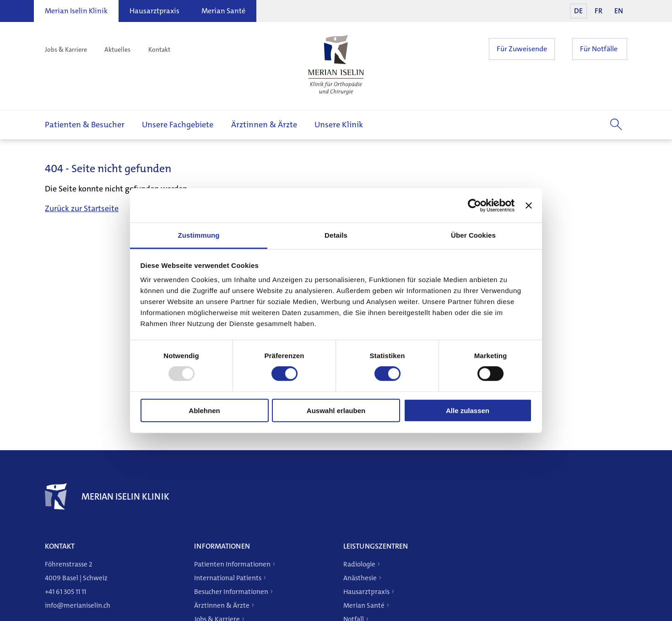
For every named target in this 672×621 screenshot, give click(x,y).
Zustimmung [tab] (199, 235)
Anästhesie (360, 578)
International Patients (228, 578)
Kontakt (159, 49)
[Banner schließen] (529, 205)
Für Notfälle (599, 49)
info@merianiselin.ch (78, 605)
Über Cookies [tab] (473, 235)
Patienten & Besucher (85, 125)
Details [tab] (336, 235)
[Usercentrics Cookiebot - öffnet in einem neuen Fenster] (474, 205)
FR (599, 11)
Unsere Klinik (339, 125)
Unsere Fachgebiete (178, 125)
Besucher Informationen (231, 592)
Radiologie (359, 564)
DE (578, 11)
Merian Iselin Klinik (76, 11)
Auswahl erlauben (336, 411)
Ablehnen (204, 411)
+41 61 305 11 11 (65, 592)
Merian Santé (223, 11)
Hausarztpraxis (154, 11)
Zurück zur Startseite (82, 208)
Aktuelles (117, 49)
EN (619, 11)
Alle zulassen (468, 411)
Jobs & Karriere (66, 49)
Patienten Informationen (232, 564)
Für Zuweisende (522, 49)
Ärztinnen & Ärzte (264, 125)
